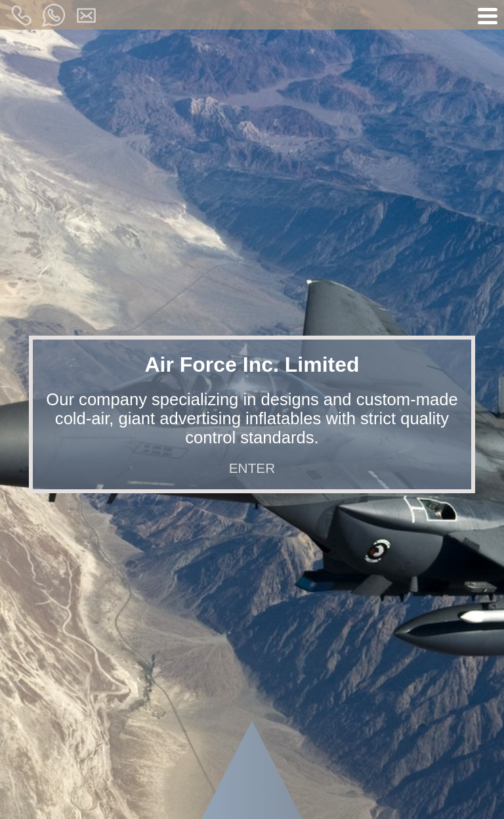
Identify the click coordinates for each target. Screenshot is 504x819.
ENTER (252, 468)
